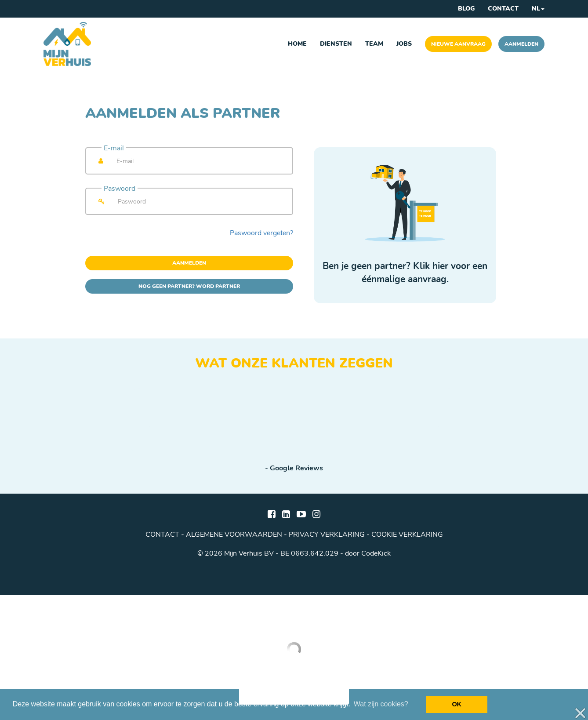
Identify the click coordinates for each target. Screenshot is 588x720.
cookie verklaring (407, 535)
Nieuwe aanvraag (458, 44)
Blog (466, 9)
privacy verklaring (327, 535)
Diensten (336, 44)
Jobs (404, 44)
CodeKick (376, 553)
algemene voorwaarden (234, 535)
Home (297, 44)
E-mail (114, 148)
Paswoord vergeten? (261, 233)
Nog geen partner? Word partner (189, 286)
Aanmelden (521, 44)
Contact (503, 9)
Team (374, 44)
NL (538, 9)
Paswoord (120, 189)
